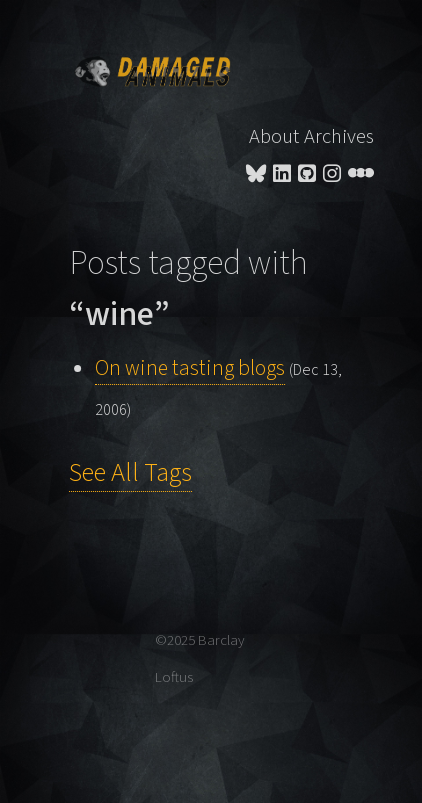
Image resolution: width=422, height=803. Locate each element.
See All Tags (130, 473)
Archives (339, 136)
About (274, 136)
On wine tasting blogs (190, 368)
